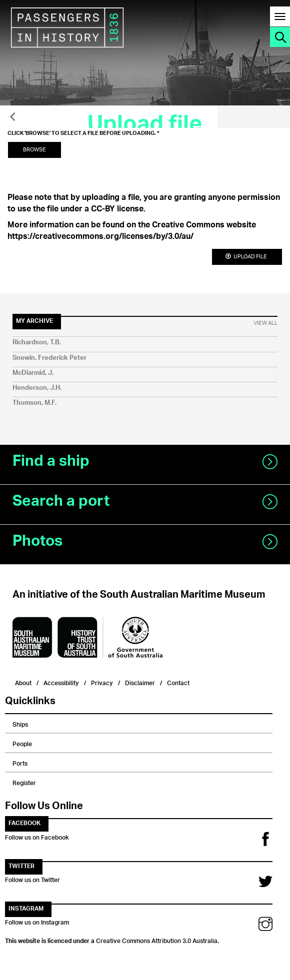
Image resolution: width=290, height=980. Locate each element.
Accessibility (61, 682)
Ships (20, 723)
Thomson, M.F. (34, 403)
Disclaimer (140, 682)
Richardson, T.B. (36, 343)
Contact (178, 682)
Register (24, 782)
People (22, 743)
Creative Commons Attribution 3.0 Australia (157, 940)
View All (265, 323)
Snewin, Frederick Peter (49, 358)
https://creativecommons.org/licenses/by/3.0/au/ (100, 237)
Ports (20, 762)
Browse (34, 150)
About (23, 682)
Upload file (246, 257)
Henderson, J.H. (37, 388)
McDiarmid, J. (33, 373)
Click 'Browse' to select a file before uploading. (83, 133)
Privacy (102, 682)
